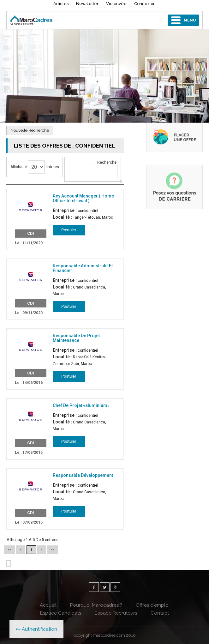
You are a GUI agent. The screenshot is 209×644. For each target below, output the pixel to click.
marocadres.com (109, 635)
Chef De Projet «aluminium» (81, 405)
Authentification (36, 629)
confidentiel (88, 211)
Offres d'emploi (153, 605)
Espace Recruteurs (116, 613)
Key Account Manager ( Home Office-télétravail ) (83, 198)
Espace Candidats (61, 613)
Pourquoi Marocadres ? (96, 605)
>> (52, 550)
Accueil (48, 605)
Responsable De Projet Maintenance (76, 338)
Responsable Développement (83, 475)
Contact (160, 613)
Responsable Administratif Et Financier (83, 268)
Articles (61, 4)
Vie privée (116, 4)
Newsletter (87, 4)
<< (9, 550)
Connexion (145, 4)
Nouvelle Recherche (30, 130)
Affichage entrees (35, 167)
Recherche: (100, 169)
